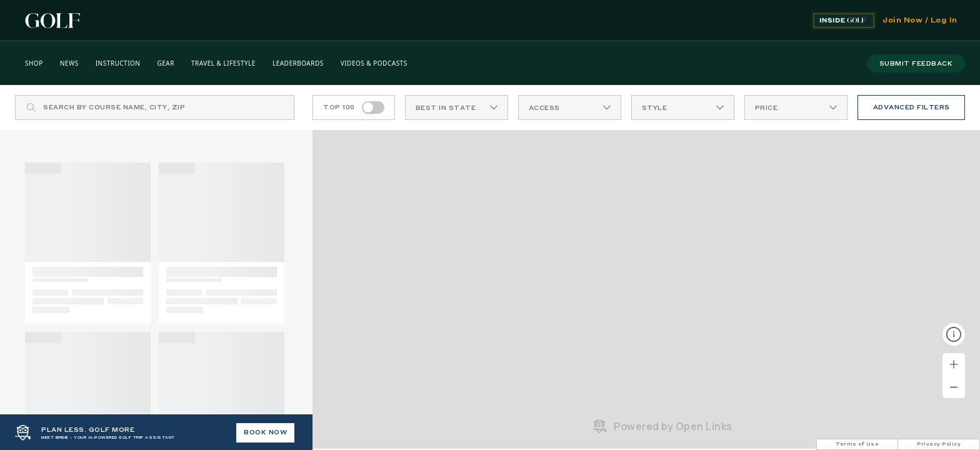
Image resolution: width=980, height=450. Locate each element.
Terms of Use (857, 444)
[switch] (373, 107)
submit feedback (916, 64)
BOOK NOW (265, 432)
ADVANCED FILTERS (912, 107)
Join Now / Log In (920, 21)
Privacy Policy (939, 444)
